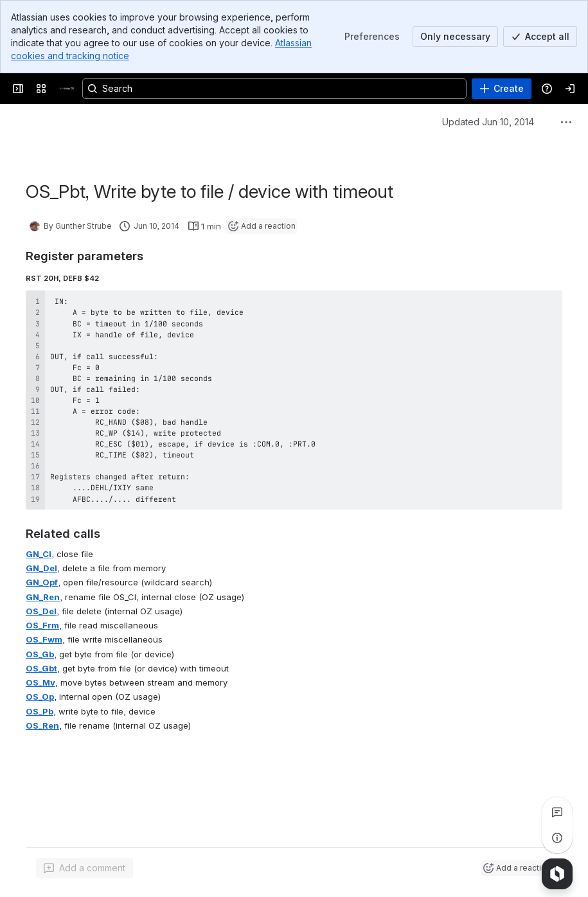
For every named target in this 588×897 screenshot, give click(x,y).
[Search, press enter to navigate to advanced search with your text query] (274, 89)
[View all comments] (557, 812)
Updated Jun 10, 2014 (488, 122)
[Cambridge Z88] (67, 89)
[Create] (502, 89)
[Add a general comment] (85, 868)
